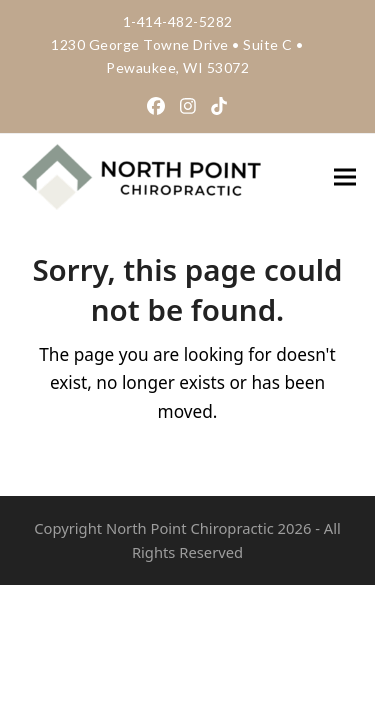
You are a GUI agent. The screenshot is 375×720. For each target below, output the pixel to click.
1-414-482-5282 (178, 21)
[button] (345, 176)
